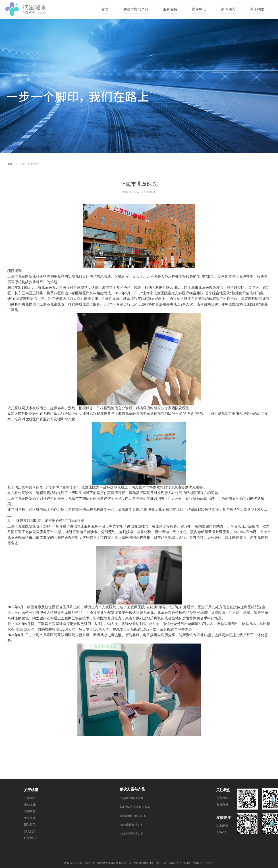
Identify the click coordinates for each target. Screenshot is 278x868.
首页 (10, 164)
